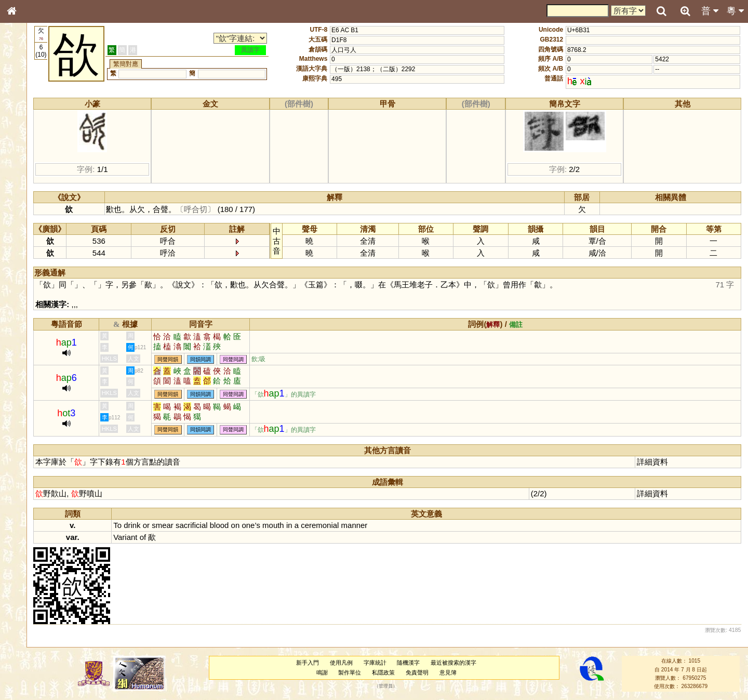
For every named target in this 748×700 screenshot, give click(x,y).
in (352, 525)
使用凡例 (370, 663)
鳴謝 (351, 672)
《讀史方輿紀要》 (38, 329)
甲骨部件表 (29, 157)
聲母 (21, 273)
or (209, 525)
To (181, 525)
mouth (336, 525)
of (206, 537)
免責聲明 (446, 672)
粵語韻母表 (29, 223)
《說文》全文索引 (38, 320)
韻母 (35, 273)
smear (226, 525)
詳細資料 (662, 462)
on (298, 525)
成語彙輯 (25, 338)
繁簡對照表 (29, 348)
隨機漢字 (437, 663)
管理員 (414, 686)
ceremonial (383, 525)
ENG (46, 115)
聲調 (49, 273)
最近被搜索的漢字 (482, 663)
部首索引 (25, 139)
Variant (189, 537)
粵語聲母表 (29, 213)
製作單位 (378, 672)
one (311, 525)
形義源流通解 (32, 177)
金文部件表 (29, 167)
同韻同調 (264, 359)
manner (417, 525)
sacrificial (255, 525)
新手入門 (336, 663)
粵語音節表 (29, 204)
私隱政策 (412, 672)
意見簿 (477, 672)
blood (282, 525)
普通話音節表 (32, 283)
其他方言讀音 (32, 292)
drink (195, 525)
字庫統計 (404, 663)
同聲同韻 (231, 359)
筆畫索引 (25, 148)
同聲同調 (297, 359)
